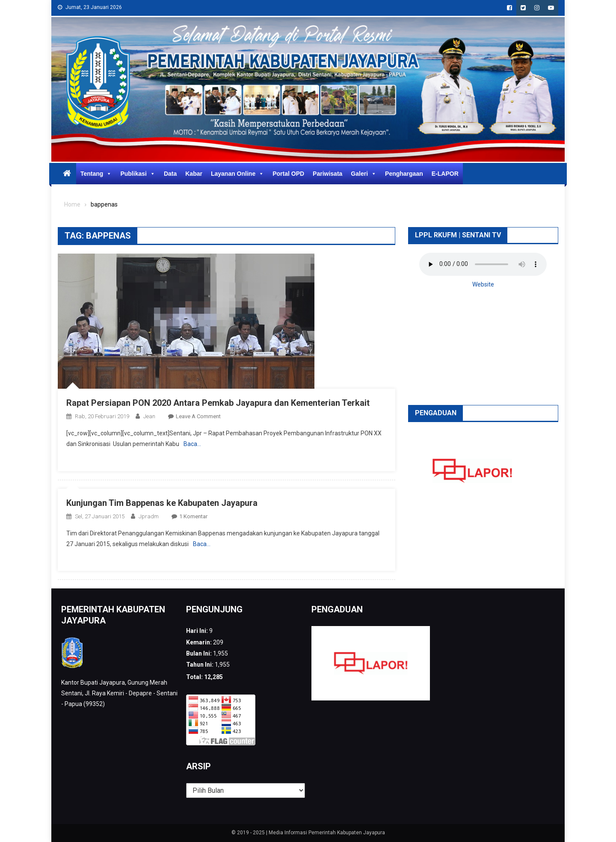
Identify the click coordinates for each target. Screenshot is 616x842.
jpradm (149, 516)
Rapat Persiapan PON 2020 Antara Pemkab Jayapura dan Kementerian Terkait (218, 403)
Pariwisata (327, 174)
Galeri (364, 174)
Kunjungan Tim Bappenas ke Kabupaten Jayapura (162, 503)
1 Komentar (193, 516)
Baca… (192, 444)
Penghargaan (404, 174)
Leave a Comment (198, 416)
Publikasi (138, 174)
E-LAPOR (445, 174)
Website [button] (483, 284)
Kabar (194, 174)
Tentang (96, 174)
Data (170, 174)
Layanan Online (237, 174)
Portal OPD (288, 174)
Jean (149, 416)
